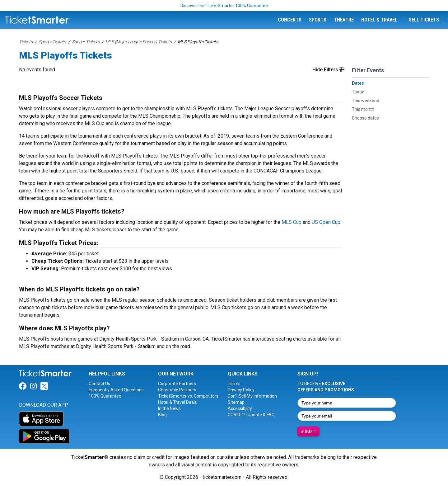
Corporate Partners (177, 384)
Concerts (290, 20)
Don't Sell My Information (252, 396)
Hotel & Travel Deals (177, 402)
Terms (234, 384)
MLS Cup (292, 222)
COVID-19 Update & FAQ (251, 415)
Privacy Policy (241, 390)
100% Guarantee (105, 396)
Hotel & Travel (379, 20)
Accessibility (240, 408)
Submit (308, 432)
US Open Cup (326, 222)
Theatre (344, 20)
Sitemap (236, 402)
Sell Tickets (424, 20)
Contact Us (99, 384)
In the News (169, 408)
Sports (318, 20)
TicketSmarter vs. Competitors (188, 396)
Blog (162, 415)
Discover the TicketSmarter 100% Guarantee (224, 6)
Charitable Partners (177, 390)
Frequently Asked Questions (116, 390)
